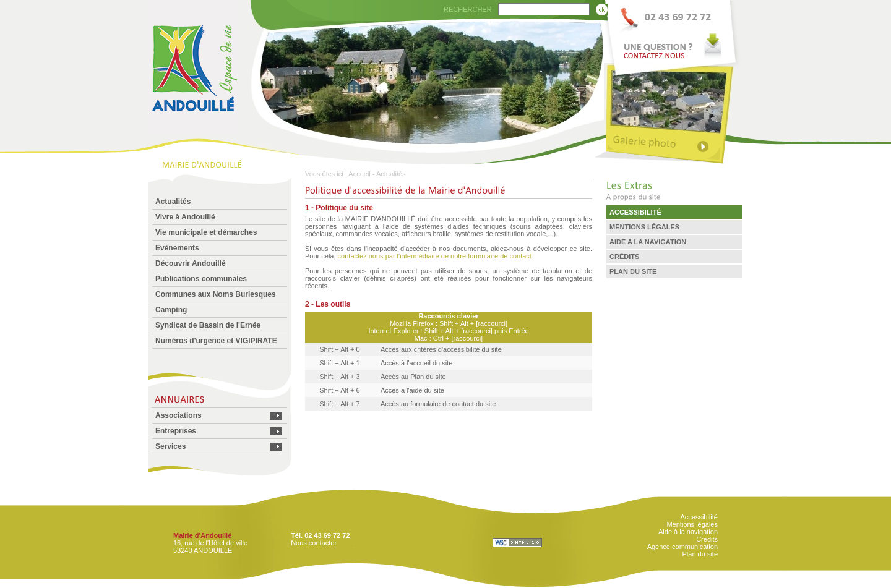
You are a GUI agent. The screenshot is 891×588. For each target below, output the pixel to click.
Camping (171, 310)
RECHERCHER (468, 9)
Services (170, 446)
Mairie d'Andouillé (202, 535)
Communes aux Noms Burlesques (216, 294)
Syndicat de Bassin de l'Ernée (208, 325)
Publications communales (201, 279)
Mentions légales (692, 524)
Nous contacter (314, 543)
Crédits (707, 539)
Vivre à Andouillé (185, 217)
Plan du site (700, 554)
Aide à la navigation (688, 532)
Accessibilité (699, 517)
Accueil (359, 174)
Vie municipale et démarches (206, 232)
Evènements (177, 248)
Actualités (173, 202)
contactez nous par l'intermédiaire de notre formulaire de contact (435, 256)
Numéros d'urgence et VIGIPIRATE (216, 341)
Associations (179, 415)
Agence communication (682, 547)
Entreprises (176, 431)
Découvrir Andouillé (191, 263)
